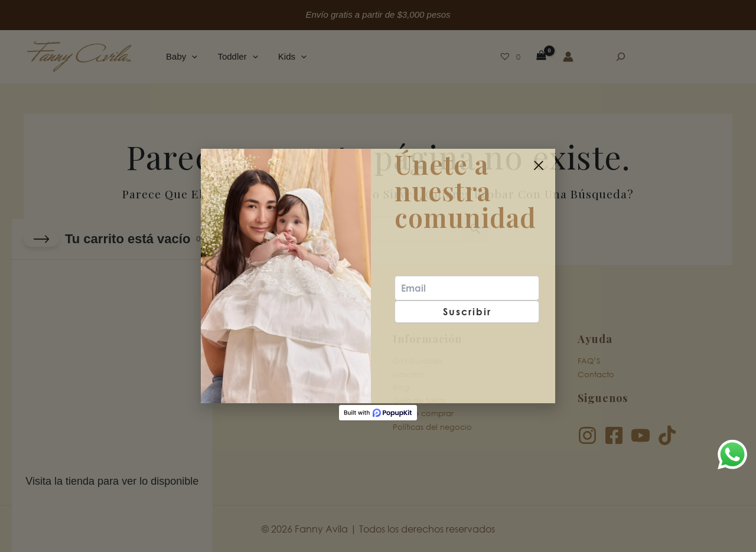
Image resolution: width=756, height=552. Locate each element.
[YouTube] (641, 435)
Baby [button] (180, 57)
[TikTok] (667, 435)
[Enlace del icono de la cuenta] (568, 57)
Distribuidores (418, 361)
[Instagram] (587, 435)
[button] (190, 57)
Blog (401, 388)
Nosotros (409, 374)
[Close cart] (41, 239)
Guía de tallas (419, 401)
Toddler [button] (234, 57)
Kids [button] (286, 57)
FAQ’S (589, 361)
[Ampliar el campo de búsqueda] (621, 57)
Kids (216, 388)
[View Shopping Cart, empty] (541, 56)
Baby (218, 361)
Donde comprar (423, 414)
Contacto (596, 374)
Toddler (223, 374)
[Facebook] (614, 435)
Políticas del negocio (432, 427)
